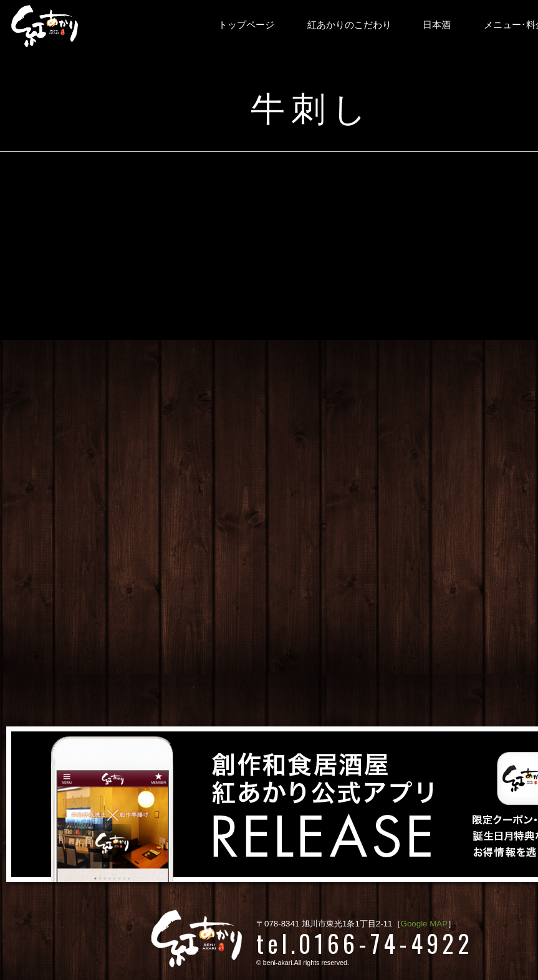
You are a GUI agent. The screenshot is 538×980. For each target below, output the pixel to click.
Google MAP (425, 924)
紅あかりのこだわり (349, 25)
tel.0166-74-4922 (365, 943)
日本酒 (437, 25)
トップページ (246, 25)
